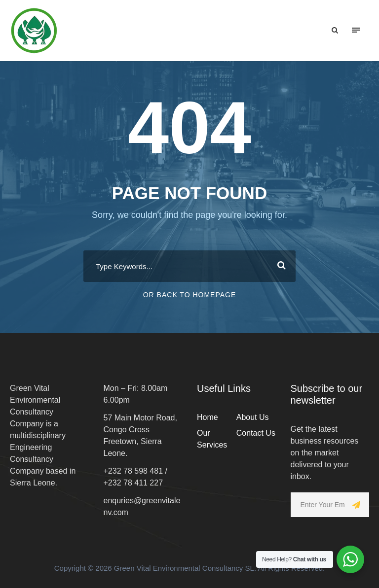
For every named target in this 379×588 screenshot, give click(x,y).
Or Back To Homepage (190, 295)
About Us (253, 417)
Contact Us (256, 433)
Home (208, 417)
